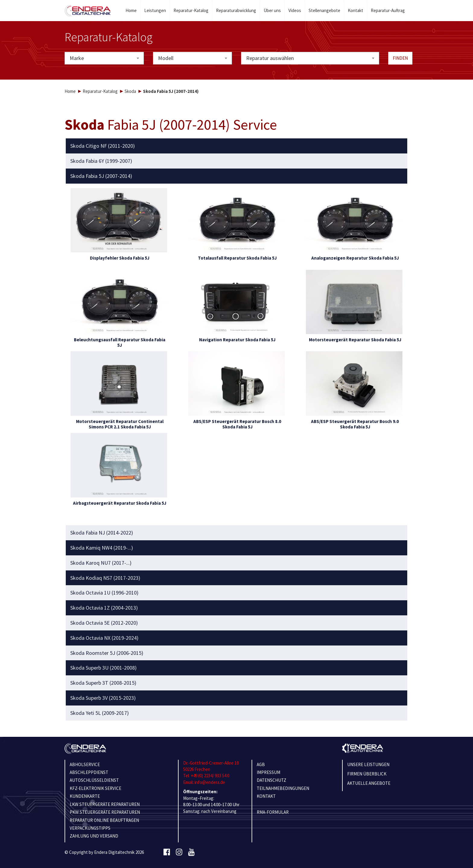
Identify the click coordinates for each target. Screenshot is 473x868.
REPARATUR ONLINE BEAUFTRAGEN (104, 820)
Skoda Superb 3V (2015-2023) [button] (103, 698)
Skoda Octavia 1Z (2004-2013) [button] (104, 608)
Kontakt (356, 10)
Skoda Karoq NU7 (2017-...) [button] (101, 563)
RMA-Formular (273, 812)
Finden (400, 58)
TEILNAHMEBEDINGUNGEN (283, 788)
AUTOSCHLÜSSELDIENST (94, 780)
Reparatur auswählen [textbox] (270, 58)
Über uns (272, 10)
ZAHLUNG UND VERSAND (94, 836)
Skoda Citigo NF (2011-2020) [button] (103, 146)
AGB (261, 764)
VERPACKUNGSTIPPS (90, 828)
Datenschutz (271, 780)
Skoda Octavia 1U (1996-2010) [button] (104, 593)
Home (131, 10)
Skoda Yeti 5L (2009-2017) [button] (100, 713)
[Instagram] (179, 852)
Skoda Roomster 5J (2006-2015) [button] (107, 653)
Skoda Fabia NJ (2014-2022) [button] (102, 533)
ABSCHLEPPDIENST (89, 772)
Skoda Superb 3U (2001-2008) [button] (103, 668)
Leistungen (155, 10)
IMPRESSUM (268, 772)
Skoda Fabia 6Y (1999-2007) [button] (101, 161)
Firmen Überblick (367, 774)
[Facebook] (167, 852)
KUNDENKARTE (85, 796)
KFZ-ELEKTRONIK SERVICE (95, 788)
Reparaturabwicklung (236, 10)
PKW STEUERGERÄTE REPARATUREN (105, 812)
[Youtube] (191, 852)
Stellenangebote (324, 10)
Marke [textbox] (77, 58)
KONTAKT (266, 796)
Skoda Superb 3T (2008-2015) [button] (103, 683)
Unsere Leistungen (368, 764)
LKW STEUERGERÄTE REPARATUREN (105, 804)
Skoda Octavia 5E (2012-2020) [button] (104, 623)
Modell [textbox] (166, 58)
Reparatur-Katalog (191, 10)
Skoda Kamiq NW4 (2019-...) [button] (102, 548)
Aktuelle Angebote (369, 783)
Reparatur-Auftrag (388, 10)
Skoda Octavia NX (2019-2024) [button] (104, 638)
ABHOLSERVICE (85, 764)
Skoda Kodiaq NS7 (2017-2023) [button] (105, 578)
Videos (295, 10)
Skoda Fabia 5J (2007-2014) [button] (101, 176)
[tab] (237, 146)
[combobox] (104, 58)
